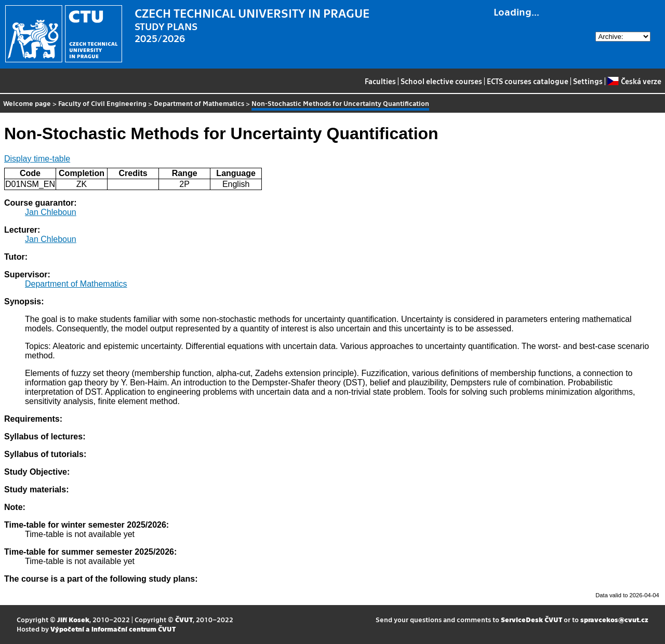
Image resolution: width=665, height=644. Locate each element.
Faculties (380, 81)
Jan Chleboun (51, 212)
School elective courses (441, 81)
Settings (588, 81)
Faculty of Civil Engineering (102, 103)
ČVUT (184, 619)
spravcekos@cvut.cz (614, 619)
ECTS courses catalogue (528, 81)
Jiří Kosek (73, 619)
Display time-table (37, 159)
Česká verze (634, 81)
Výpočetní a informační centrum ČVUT (113, 629)
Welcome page (27, 103)
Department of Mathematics (199, 103)
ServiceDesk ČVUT (531, 619)
